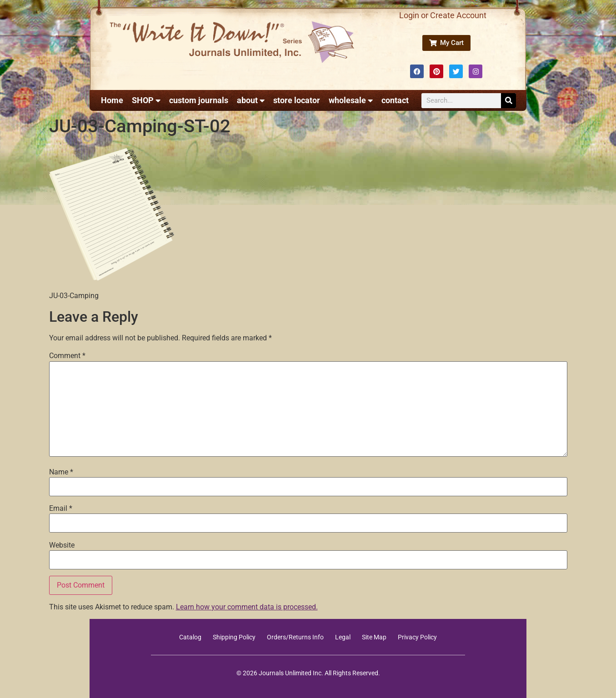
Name (61, 472)
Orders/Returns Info (295, 637)
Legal (343, 637)
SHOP (146, 100)
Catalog (190, 637)
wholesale (351, 100)
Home (112, 100)
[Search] (508, 101)
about (251, 100)
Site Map (374, 637)
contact (395, 100)
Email (61, 509)
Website (62, 545)
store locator (297, 100)
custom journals (199, 100)
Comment (67, 356)
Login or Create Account (443, 15)
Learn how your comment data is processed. (247, 607)
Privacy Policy (417, 637)
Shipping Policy (234, 637)
